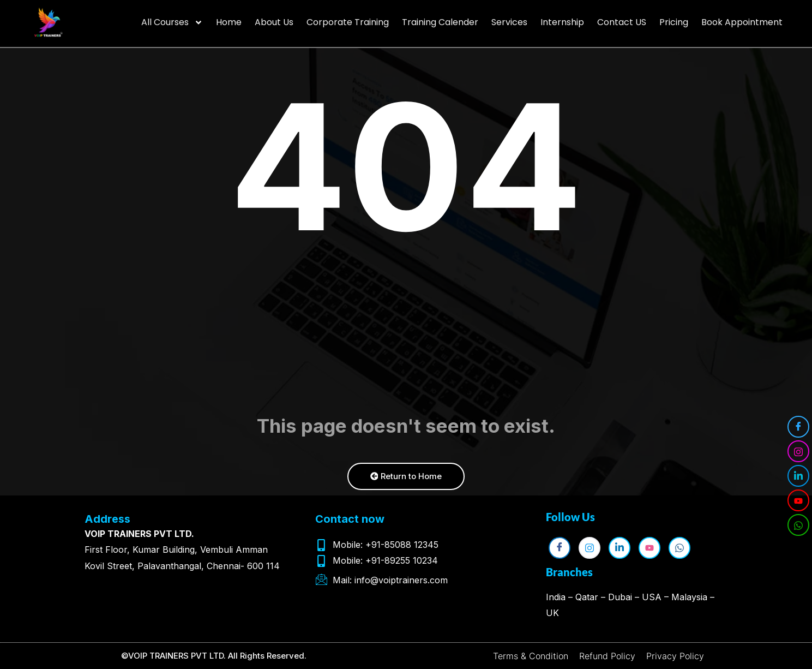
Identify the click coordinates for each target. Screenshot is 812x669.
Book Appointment (742, 18)
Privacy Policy (675, 656)
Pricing (674, 18)
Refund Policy (607, 656)
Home (229, 18)
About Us (274, 18)
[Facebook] (798, 427)
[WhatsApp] (798, 525)
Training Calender (440, 18)
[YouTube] (798, 500)
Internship (562, 18)
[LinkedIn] (798, 476)
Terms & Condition (531, 656)
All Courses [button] (172, 19)
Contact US (622, 18)
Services (509, 18)
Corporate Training (348, 18)
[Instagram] (798, 451)
